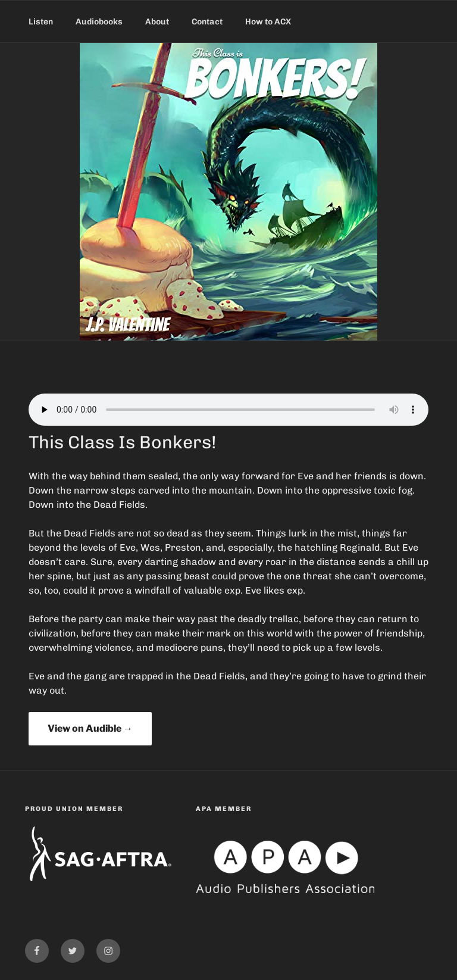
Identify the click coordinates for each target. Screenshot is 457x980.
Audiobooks (99, 22)
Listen (41, 22)
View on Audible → (90, 728)
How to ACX (268, 22)
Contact (207, 22)
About (157, 22)
